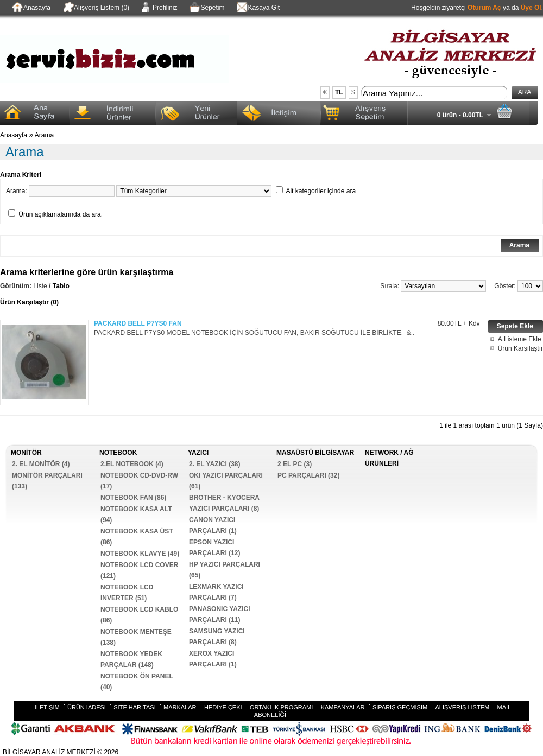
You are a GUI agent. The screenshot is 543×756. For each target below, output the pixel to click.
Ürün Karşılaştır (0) (29, 302)
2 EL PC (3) (295, 464)
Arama (44, 135)
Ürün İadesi (87, 707)
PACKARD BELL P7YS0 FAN (138, 323)
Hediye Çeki (223, 707)
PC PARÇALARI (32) (308, 475)
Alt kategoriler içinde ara (321, 191)
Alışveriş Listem (462, 707)
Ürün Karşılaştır (520, 348)
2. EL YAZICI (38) (214, 464)
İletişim (47, 707)
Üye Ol (531, 8)
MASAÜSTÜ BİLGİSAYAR (315, 453)
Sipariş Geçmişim (400, 707)
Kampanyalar (343, 707)
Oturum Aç (484, 8)
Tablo (61, 286)
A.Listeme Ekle (520, 339)
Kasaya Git (257, 8)
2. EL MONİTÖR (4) (41, 464)
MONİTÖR (26, 453)
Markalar (180, 707)
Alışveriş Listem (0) (95, 8)
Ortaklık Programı (281, 707)
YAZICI (198, 453)
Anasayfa (31, 8)
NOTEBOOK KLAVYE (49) (140, 554)
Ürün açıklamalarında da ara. (61, 214)
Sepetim (206, 8)
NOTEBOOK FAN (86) (133, 498)
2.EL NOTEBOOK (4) (132, 464)
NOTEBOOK (118, 453)
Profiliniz (159, 8)
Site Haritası (134, 707)
